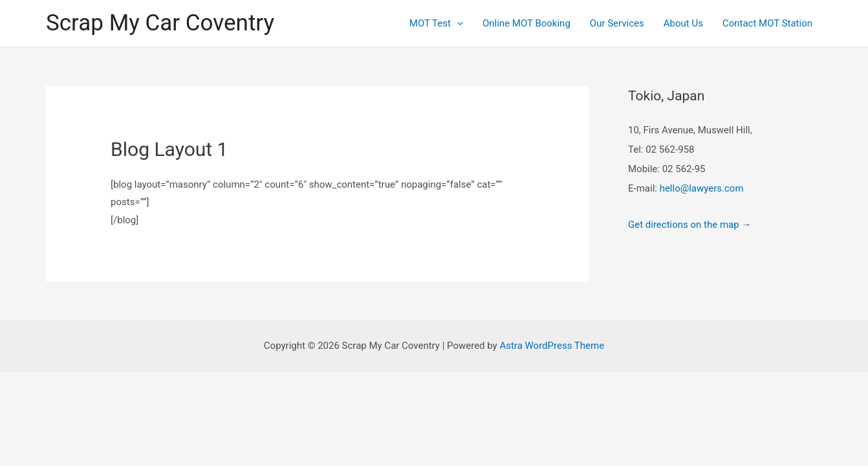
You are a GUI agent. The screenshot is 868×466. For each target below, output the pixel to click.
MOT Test (436, 23)
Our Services (617, 23)
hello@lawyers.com (702, 188)
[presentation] (457, 23)
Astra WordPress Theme (552, 346)
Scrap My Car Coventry (160, 23)
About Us (683, 23)
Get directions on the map (684, 225)
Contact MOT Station (767, 23)
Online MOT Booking (526, 23)
